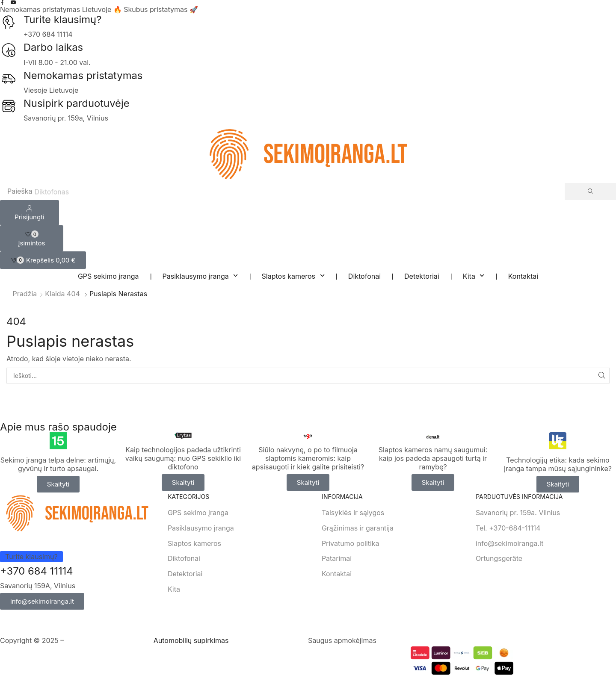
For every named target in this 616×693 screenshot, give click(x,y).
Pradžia (25, 294)
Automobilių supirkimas (191, 641)
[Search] (590, 192)
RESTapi (139, 641)
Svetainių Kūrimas (95, 641)
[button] (43, 260)
